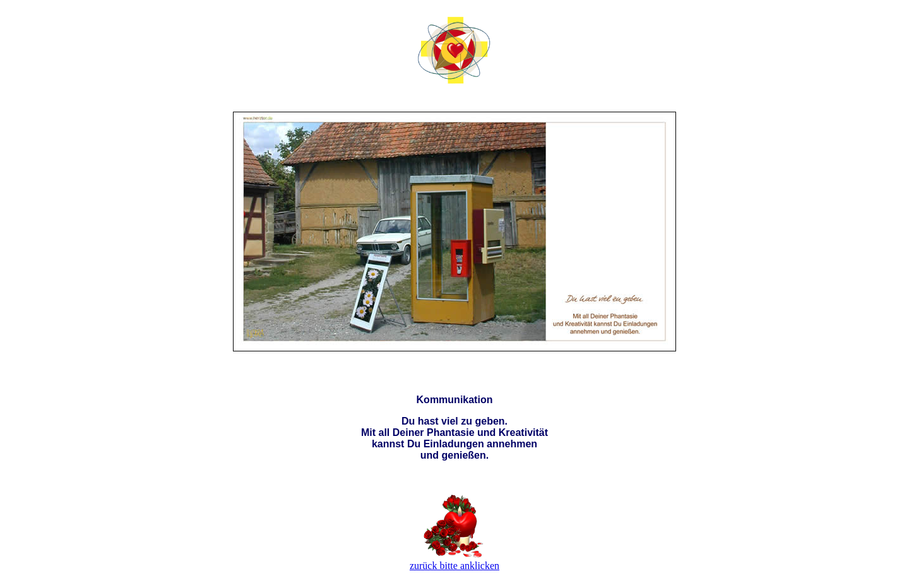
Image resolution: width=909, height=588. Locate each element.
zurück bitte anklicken (454, 566)
